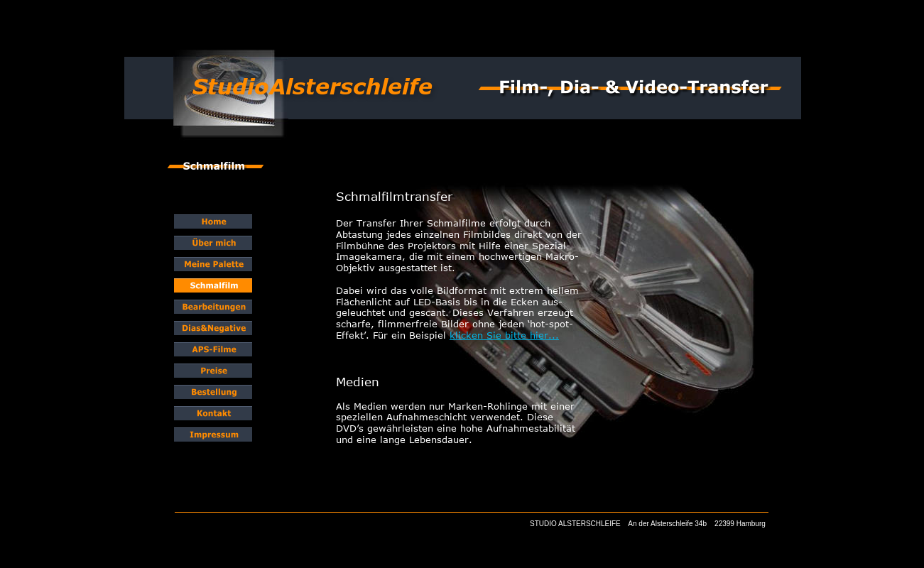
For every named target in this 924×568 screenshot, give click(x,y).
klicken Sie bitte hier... (504, 335)
